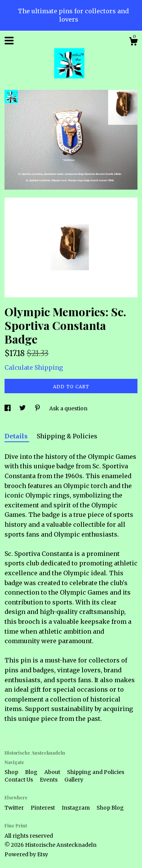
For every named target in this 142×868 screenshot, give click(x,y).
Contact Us (19, 780)
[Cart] (133, 42)
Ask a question (68, 408)
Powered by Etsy (26, 854)
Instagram (76, 808)
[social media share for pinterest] (38, 408)
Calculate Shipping (34, 367)
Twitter (15, 808)
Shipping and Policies (96, 772)
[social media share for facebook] (8, 408)
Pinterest (43, 808)
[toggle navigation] (9, 41)
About (53, 772)
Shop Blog (110, 808)
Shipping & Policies (67, 436)
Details (17, 436)
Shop (12, 772)
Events (49, 780)
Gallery (74, 780)
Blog (32, 772)
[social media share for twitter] (23, 408)
